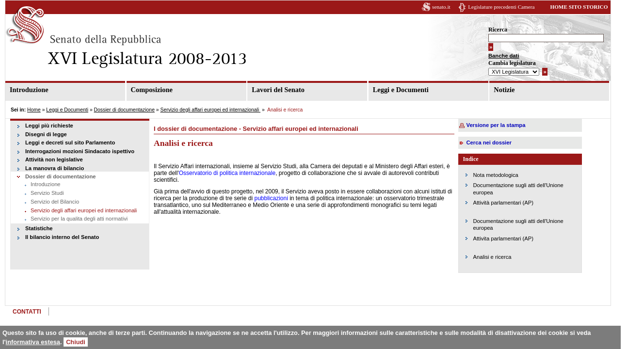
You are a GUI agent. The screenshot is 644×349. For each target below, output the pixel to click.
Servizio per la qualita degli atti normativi (79, 219)
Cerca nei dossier (499, 143)
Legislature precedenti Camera (516, 7)
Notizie (516, 90)
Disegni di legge (46, 134)
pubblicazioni (274, 198)
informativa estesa (33, 342)
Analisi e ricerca (503, 257)
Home (34, 110)
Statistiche (39, 228)
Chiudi (76, 342)
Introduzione (29, 90)
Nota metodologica (506, 175)
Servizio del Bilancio (55, 202)
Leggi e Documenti (410, 90)
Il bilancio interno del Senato (62, 237)
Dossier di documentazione (124, 110)
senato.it (456, 7)
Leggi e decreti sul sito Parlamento (70, 143)
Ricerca (512, 30)
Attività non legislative (54, 159)
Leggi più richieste (49, 126)
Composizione (155, 90)
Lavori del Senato (284, 90)
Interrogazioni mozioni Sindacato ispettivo (80, 151)
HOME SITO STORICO (593, 7)
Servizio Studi (47, 193)
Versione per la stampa (506, 125)
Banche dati (518, 56)
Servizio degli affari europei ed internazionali (210, 110)
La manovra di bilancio (55, 168)
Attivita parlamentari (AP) (514, 238)
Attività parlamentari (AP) (514, 203)
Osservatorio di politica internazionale (231, 173)
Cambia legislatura (527, 63)
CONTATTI (27, 312)
